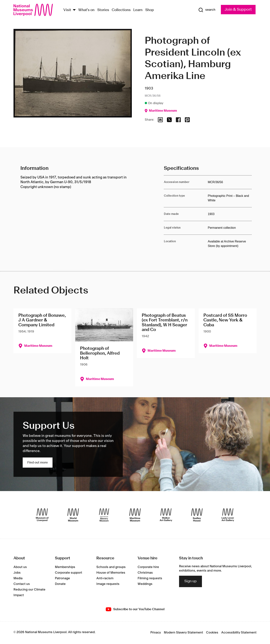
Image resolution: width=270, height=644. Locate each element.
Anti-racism (105, 578)
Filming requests (150, 578)
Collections (121, 10)
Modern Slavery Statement (183, 633)
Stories (103, 10)
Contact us (22, 584)
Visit (67, 10)
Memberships (65, 567)
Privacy (156, 633)
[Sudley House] (197, 515)
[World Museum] (73, 515)
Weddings (145, 584)
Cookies (212, 633)
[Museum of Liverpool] (42, 515)
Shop (150, 10)
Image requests (108, 584)
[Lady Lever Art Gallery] (228, 515)
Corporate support (69, 573)
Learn (138, 10)
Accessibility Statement (239, 633)
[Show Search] (207, 10)
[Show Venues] (74, 10)
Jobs (17, 573)
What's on (86, 10)
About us (20, 567)
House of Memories (111, 573)
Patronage (62, 578)
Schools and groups (111, 567)
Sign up (190, 581)
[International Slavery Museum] (104, 515)
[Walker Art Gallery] (166, 515)
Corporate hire (148, 567)
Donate (60, 584)
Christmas (145, 573)
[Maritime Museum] (135, 515)
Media (18, 578)
